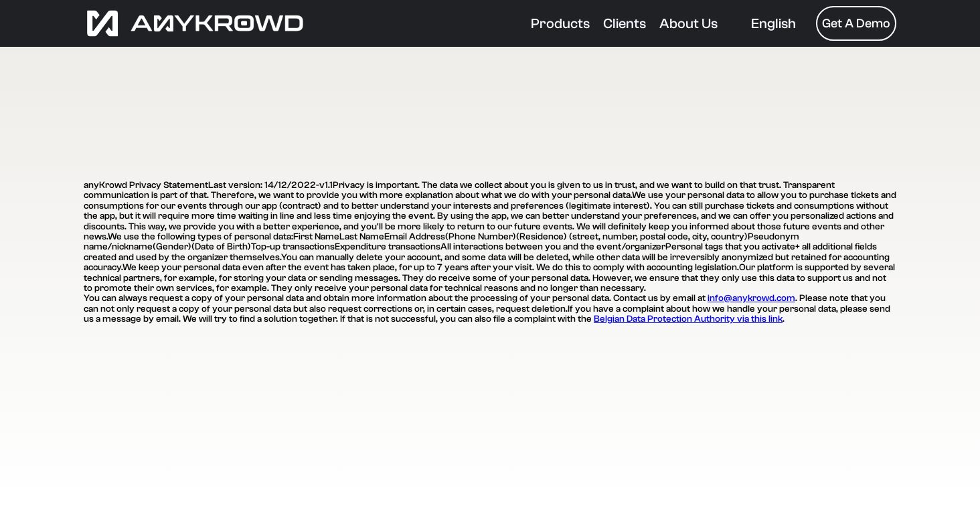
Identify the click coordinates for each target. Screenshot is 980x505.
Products (560, 23)
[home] (301, 23)
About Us (688, 23)
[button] (773, 24)
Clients (625, 23)
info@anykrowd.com (751, 298)
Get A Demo (856, 23)
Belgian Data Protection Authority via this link (688, 319)
